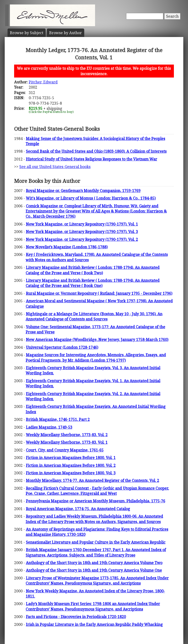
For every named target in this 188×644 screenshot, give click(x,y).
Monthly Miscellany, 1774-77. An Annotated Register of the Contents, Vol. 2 (92, 480)
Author (66, 33)
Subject (27, 33)
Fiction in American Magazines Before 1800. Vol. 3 (71, 473)
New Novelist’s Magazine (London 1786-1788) (67, 247)
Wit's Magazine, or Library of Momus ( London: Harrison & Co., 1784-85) (91, 198)
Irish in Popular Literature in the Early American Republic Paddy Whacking (94, 624)
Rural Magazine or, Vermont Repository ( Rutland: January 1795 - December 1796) (99, 293)
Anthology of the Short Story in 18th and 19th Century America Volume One (94, 570)
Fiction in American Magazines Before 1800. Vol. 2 (71, 465)
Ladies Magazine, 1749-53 (49, 427)
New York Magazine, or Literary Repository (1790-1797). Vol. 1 (82, 224)
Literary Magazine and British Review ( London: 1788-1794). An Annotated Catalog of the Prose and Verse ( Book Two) (93, 270)
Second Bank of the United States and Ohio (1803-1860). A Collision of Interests (96, 151)
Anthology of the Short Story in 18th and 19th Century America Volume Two (94, 563)
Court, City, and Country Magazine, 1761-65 (65, 450)
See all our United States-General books (55, 167)
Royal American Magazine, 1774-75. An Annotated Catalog (78, 509)
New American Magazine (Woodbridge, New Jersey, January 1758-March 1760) (97, 340)
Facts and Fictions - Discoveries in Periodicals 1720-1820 (76, 617)
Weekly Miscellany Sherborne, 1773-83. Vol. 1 (67, 442)
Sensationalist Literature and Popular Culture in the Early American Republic (96, 542)
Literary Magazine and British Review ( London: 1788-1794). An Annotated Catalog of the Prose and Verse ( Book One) (93, 283)
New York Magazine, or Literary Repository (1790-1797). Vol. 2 (82, 239)
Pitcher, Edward (43, 82)
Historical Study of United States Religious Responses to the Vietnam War (92, 159)
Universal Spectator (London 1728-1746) (62, 347)
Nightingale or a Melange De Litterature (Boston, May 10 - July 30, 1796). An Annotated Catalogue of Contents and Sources (94, 316)
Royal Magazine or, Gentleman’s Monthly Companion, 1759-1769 (83, 191)
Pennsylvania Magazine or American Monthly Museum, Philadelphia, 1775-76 (96, 501)
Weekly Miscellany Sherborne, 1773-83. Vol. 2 (67, 435)
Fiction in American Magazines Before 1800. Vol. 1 (71, 458)
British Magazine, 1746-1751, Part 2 (58, 419)
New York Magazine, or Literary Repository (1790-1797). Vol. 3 (82, 232)
